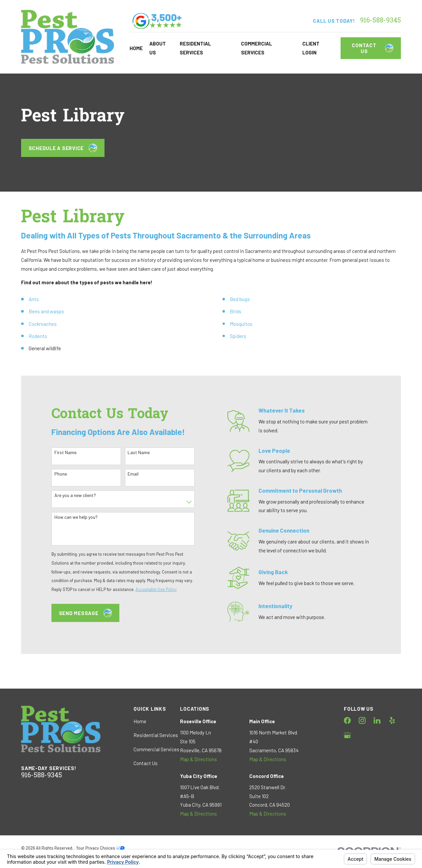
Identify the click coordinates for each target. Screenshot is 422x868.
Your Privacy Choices (100, 848)
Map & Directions (198, 759)
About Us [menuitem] (158, 48)
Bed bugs (240, 299)
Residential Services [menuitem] (195, 48)
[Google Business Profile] (347, 735)
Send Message (81, 613)
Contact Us (373, 48)
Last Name (134, 452)
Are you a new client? (71, 495)
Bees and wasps (46, 311)
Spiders (238, 336)
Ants (34, 299)
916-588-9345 (380, 21)
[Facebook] (347, 720)
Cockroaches (43, 324)
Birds (236, 311)
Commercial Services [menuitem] (256, 48)
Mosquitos (241, 324)
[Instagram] (362, 720)
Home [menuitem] (136, 48)
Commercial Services (156, 749)
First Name (61, 452)
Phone (56, 474)
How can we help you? (71, 517)
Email (129, 474)
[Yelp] (392, 720)
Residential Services (156, 735)
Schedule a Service (63, 148)
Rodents (38, 336)
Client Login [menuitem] (311, 48)
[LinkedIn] (377, 720)
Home (140, 721)
